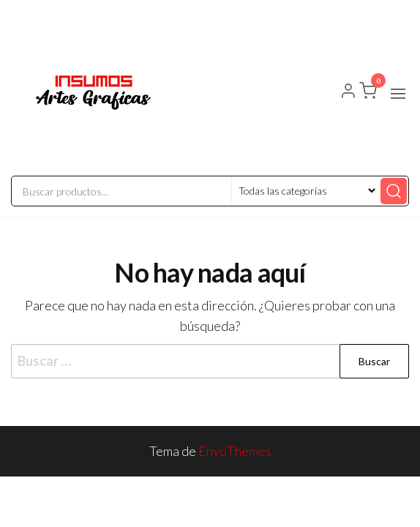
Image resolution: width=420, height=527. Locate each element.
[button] (398, 94)
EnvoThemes (235, 451)
